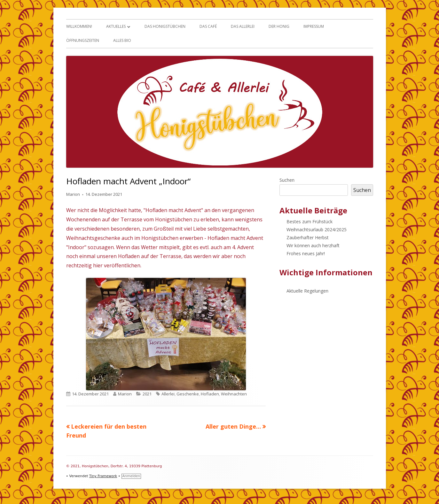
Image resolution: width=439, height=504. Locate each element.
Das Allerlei (243, 26)
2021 (147, 394)
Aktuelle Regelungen (307, 291)
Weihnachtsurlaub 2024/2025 (317, 229)
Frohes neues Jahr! (306, 253)
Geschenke (188, 394)
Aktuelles (116, 26)
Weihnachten (234, 394)
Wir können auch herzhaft (313, 245)
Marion (73, 194)
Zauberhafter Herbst (308, 237)
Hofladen (210, 394)
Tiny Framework (103, 476)
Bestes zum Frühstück (310, 221)
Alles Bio (122, 40)
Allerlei (168, 394)
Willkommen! (79, 26)
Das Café (208, 26)
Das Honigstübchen (165, 26)
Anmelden (131, 476)
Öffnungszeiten (83, 40)
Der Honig (279, 26)
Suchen (287, 180)
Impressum (314, 26)
